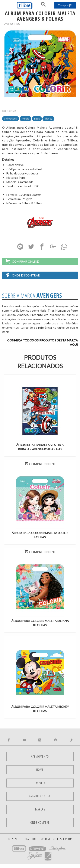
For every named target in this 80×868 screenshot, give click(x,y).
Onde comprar (40, 823)
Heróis (25, 119)
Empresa (40, 783)
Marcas (40, 809)
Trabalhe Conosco (40, 796)
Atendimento (40, 756)
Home (40, 770)
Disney (48, 119)
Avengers (12, 24)
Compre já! (65, 5)
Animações (11, 119)
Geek (37, 119)
